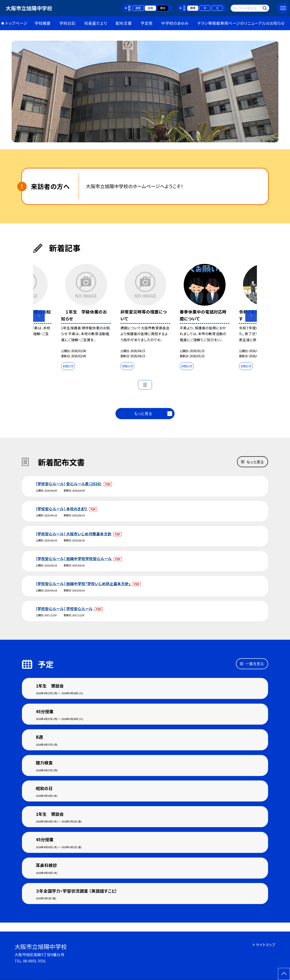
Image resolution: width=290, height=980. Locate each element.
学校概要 (43, 23)
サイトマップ (266, 945)
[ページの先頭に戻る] (284, 974)
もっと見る (143, 413)
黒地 (163, 8)
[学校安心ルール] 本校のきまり (62, 509)
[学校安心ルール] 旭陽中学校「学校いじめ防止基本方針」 (84, 584)
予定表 (147, 23)
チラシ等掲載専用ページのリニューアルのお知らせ (241, 23)
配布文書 (124, 23)
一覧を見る (255, 664)
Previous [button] (39, 316)
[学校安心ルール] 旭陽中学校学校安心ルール (74, 559)
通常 (138, 8)
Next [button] (251, 316)
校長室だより (96, 23)
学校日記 (67, 23)
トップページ (16, 23)
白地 (150, 8)
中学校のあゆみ (175, 23)
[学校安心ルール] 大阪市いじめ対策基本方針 (74, 534)
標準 (193, 8)
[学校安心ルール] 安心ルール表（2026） (69, 484)
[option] (145, 92)
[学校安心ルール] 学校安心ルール (65, 609)
